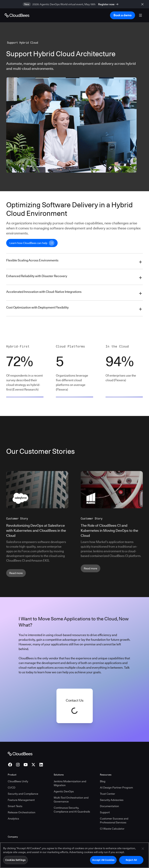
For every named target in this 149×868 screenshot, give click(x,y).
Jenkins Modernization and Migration (70, 783)
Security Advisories (112, 800)
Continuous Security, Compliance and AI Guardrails (72, 810)
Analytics (13, 819)
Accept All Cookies (103, 860)
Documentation (109, 806)
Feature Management (21, 800)
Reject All (131, 860)
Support (105, 812)
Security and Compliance (23, 794)
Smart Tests (15, 806)
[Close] (143, 849)
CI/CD (12, 788)
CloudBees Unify (18, 781)
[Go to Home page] (17, 15)
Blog (103, 781)
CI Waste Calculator (112, 829)
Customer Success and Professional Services (114, 820)
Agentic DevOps (64, 791)
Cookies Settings (15, 860)
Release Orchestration (22, 812)
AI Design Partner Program (116, 788)
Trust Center (107, 794)
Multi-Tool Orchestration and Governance (71, 800)
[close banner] (143, 4)
